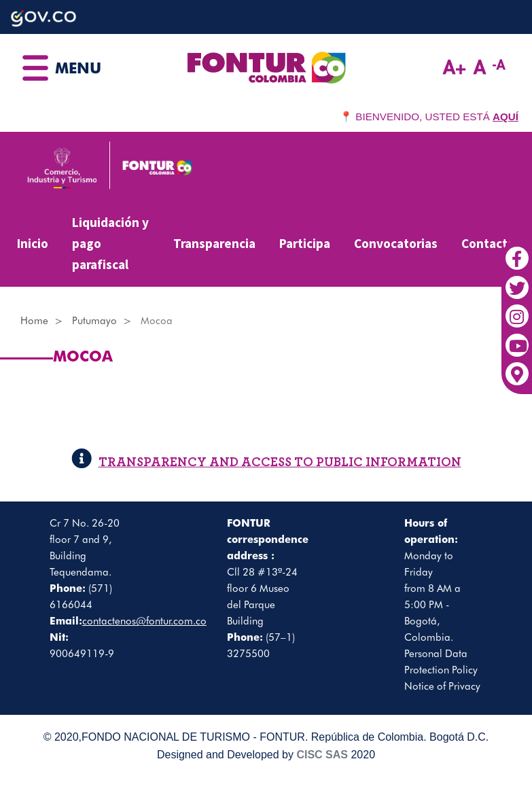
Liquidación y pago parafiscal (110, 243)
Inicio (33, 243)
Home (34, 321)
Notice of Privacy (442, 686)
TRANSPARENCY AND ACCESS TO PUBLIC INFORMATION (266, 462)
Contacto (488, 243)
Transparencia (214, 243)
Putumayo (94, 321)
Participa (305, 243)
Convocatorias (396, 243)
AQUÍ (506, 117)
